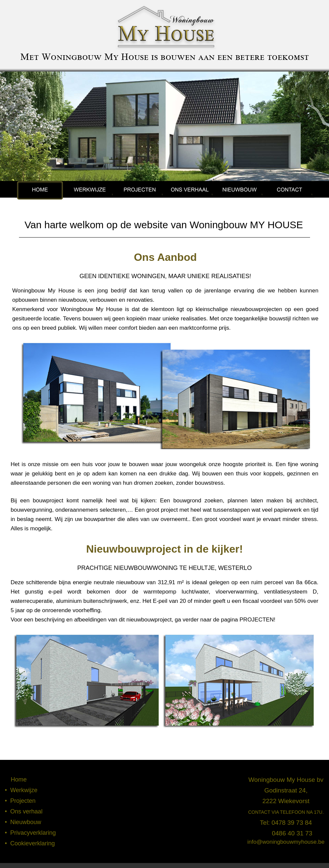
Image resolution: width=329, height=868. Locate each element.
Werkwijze (24, 790)
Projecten (23, 801)
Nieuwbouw (26, 822)
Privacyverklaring (33, 833)
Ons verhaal (26, 811)
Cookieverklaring (33, 843)
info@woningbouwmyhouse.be (286, 842)
